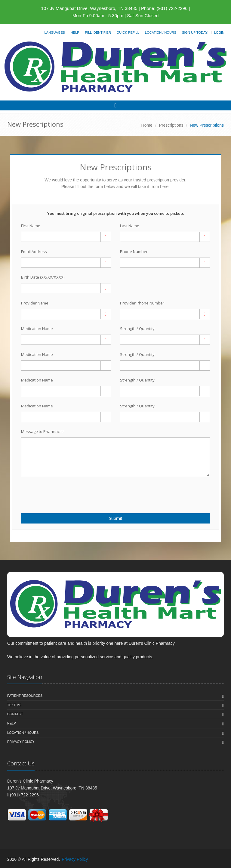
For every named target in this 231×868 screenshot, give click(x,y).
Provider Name (35, 303)
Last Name (130, 226)
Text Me (14, 705)
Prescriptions (171, 125)
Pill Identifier (98, 32)
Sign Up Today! (195, 32)
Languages (54, 32)
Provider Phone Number (142, 303)
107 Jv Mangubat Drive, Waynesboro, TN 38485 (89, 8)
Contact (15, 714)
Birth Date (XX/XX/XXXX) (43, 277)
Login (219, 32)
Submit (116, 518)
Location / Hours (161, 32)
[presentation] (56, 491)
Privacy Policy (21, 742)
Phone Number (134, 252)
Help (75, 32)
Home (147, 125)
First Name (31, 226)
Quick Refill (128, 32)
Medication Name (37, 329)
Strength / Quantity (137, 329)
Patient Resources (25, 696)
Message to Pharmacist (42, 431)
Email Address (34, 252)
